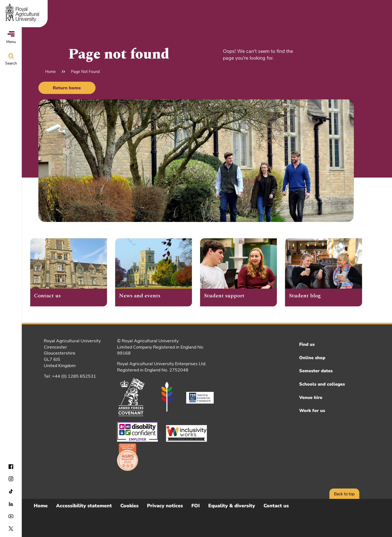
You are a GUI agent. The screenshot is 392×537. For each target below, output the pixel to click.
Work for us (312, 411)
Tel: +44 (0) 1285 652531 (70, 376)
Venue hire (311, 398)
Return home (67, 88)
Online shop (312, 358)
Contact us (276, 506)
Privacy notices (165, 506)
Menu (11, 38)
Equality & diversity (232, 506)
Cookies (129, 506)
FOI (196, 506)
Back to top (344, 494)
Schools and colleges (322, 384)
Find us (307, 344)
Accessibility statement (84, 506)
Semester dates (316, 371)
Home (50, 72)
